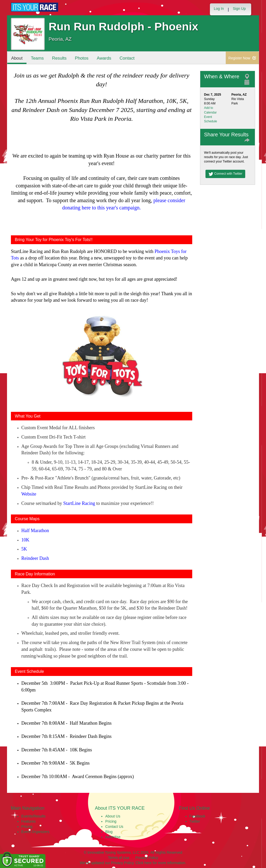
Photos (82, 58)
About (17, 58)
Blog (109, 832)
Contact (127, 58)
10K (25, 540)
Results (59, 58)
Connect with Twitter (225, 174)
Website (29, 494)
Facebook (197, 816)
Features (28, 821)
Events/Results (33, 816)
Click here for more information (160, 863)
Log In (219, 9)
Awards (104, 58)
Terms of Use (119, 858)
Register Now (242, 58)
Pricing (27, 827)
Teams (37, 58)
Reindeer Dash (35, 558)
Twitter (195, 821)
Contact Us (114, 827)
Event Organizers (35, 832)
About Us (113, 816)
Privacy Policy (147, 858)
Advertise (113, 837)
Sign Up (239, 9)
